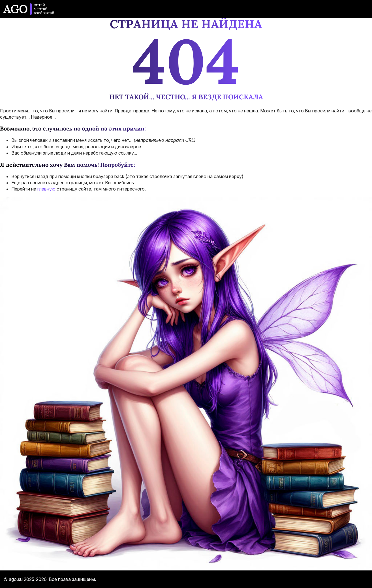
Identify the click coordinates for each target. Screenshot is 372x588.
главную (46, 189)
